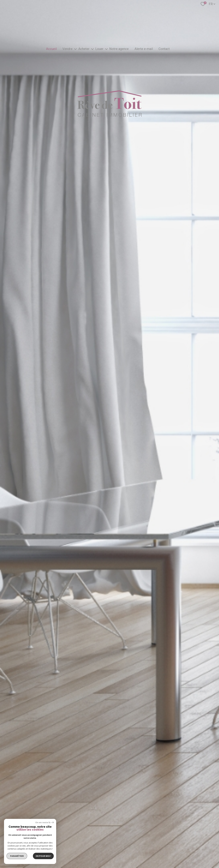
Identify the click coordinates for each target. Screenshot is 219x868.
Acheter (84, 49)
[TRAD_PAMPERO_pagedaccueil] (110, 116)
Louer (99, 49)
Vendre (67, 49)
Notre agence (119, 49)
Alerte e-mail (144, 49)
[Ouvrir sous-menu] (75, 49)
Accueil (51, 49)
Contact (164, 49)
